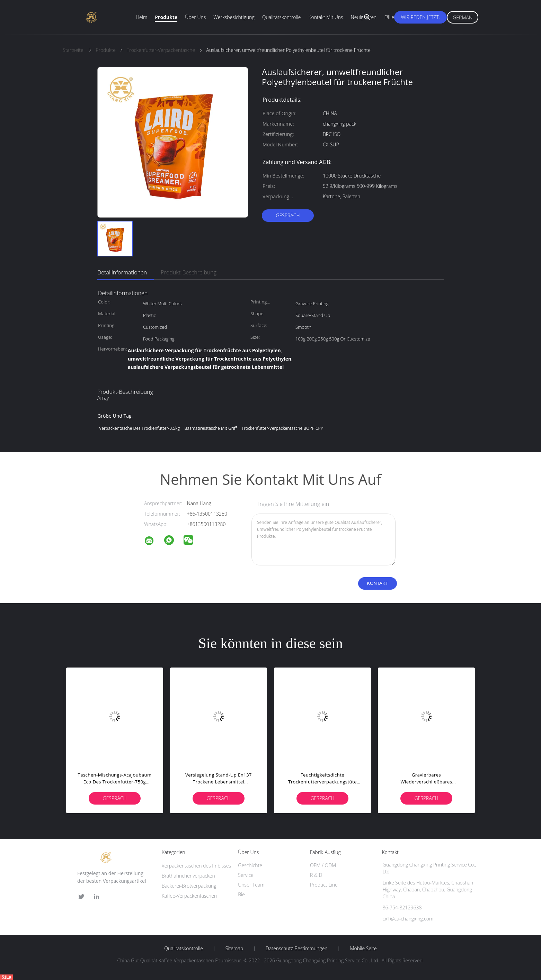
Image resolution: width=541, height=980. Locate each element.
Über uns (195, 17)
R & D (316, 875)
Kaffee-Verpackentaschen (189, 896)
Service (246, 875)
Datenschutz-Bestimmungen (297, 949)
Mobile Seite (363, 949)
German (463, 17)
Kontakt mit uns (326, 17)
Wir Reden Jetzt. (421, 17)
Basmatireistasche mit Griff (211, 428)
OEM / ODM (323, 865)
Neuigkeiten (364, 17)
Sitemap (234, 949)
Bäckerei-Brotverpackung (189, 886)
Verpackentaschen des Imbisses (196, 866)
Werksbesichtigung (234, 17)
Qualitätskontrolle (282, 17)
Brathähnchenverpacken (188, 876)
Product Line (324, 885)
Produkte (166, 17)
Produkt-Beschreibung (189, 272)
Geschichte (250, 865)
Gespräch (288, 215)
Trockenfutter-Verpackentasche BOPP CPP (282, 428)
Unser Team (251, 885)
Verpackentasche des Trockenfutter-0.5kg (139, 428)
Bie (241, 894)
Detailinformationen (122, 272)
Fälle (389, 17)
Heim (141, 17)
